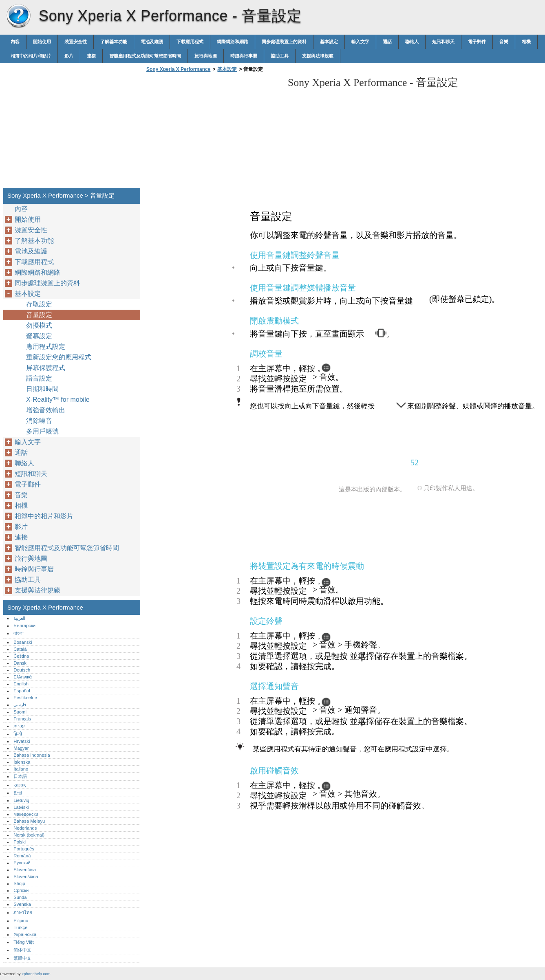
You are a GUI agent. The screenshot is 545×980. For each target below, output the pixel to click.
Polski (20, 842)
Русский (22, 863)
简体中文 (22, 950)
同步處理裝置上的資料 (284, 42)
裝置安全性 (76, 42)
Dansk (20, 663)
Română (22, 856)
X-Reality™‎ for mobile (58, 400)
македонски (26, 814)
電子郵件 (477, 42)
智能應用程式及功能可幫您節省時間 (145, 56)
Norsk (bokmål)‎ (29, 835)
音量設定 (39, 315)
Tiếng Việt (23, 942)
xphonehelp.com (36, 974)
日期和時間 (42, 389)
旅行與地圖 (206, 56)
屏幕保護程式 (46, 368)
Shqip (19, 883)
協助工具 (280, 56)
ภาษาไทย (23, 912)
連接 (91, 56)
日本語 (20, 776)
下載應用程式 (190, 42)
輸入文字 (360, 42)
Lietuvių (21, 800)
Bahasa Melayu (29, 821)
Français (22, 719)
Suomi (20, 712)
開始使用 (42, 42)
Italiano (21, 769)
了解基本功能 (114, 42)
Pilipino (21, 921)
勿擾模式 (39, 325)
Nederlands (25, 828)
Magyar (21, 748)
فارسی (20, 705)
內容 (15, 42)
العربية (19, 618)
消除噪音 (39, 421)
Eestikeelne (25, 698)
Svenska (22, 904)
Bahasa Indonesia (32, 755)
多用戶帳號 (42, 431)
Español (22, 691)
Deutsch (22, 670)
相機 (526, 42)
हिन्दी (18, 734)
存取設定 (39, 304)
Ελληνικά (23, 677)
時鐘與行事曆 (244, 56)
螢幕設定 (39, 336)
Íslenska (22, 762)
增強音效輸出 (46, 410)
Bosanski (23, 642)
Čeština (21, 656)
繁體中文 (22, 958)
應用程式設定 (46, 347)
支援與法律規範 (318, 56)
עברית (19, 726)
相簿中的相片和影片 (31, 56)
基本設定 (329, 42)
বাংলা (19, 633)
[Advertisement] (213, 132)
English (21, 684)
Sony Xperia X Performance (18, 16)
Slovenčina (25, 870)
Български (24, 625)
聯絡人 (412, 42)
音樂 (504, 42)
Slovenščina (26, 876)
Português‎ (24, 849)
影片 (69, 56)
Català (20, 649)
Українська (25, 934)
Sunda (20, 897)
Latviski (21, 807)
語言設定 (39, 378)
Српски (21, 890)
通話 (387, 42)
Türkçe (20, 927)
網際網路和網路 (233, 42)
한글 (18, 793)
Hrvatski (22, 741)
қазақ (19, 785)
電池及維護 (152, 42)
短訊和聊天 (443, 42)
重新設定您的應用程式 (59, 357)
